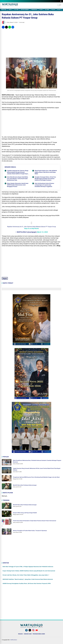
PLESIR (41, 10)
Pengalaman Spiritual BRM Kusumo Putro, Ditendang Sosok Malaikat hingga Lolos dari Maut (36, 477)
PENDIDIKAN (34, 10)
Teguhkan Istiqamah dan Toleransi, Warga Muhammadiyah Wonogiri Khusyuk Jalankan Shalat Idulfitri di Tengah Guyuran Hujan (18, 172)
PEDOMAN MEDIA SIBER (39, 634)
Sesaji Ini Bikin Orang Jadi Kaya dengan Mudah (25, 513)
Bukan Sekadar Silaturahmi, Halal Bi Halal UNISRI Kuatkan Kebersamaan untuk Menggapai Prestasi (18, 185)
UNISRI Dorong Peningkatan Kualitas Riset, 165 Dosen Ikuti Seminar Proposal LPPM (27, 583)
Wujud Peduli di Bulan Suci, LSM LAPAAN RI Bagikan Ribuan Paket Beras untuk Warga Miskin (46, 172)
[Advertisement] (31, 41)
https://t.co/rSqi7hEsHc (32, 228)
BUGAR (59, 10)
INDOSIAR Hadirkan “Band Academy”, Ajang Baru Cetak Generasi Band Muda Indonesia (28, 579)
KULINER (47, 10)
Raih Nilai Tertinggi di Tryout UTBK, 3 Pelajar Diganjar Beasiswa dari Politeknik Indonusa (28, 567)
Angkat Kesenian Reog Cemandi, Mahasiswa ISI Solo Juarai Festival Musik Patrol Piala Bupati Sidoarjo (37, 469)
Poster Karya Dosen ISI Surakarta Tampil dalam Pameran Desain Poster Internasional (35, 521)
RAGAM (53, 10)
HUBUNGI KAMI (28, 634)
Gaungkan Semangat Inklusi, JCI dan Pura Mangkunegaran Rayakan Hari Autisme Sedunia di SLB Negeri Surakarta (45, 179)
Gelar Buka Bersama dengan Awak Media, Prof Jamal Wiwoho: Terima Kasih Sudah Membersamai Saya (18, 179)
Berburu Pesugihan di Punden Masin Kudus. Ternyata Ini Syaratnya (30, 531)
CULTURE (16, 10)
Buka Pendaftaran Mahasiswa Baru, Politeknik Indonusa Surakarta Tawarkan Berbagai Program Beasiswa (37, 461)
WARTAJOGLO (14, 640)
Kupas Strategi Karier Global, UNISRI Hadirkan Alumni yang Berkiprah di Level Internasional (29, 571)
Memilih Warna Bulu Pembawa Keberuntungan (25, 485)
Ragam (5, 279)
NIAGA (10, 10)
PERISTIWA (4, 10)
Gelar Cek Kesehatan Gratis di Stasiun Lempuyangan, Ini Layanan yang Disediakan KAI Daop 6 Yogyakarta (44, 185)
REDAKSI (20, 634)
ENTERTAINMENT (25, 10)
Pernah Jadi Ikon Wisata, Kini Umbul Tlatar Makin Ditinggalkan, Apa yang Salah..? (26, 575)
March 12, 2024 (42, 232)
